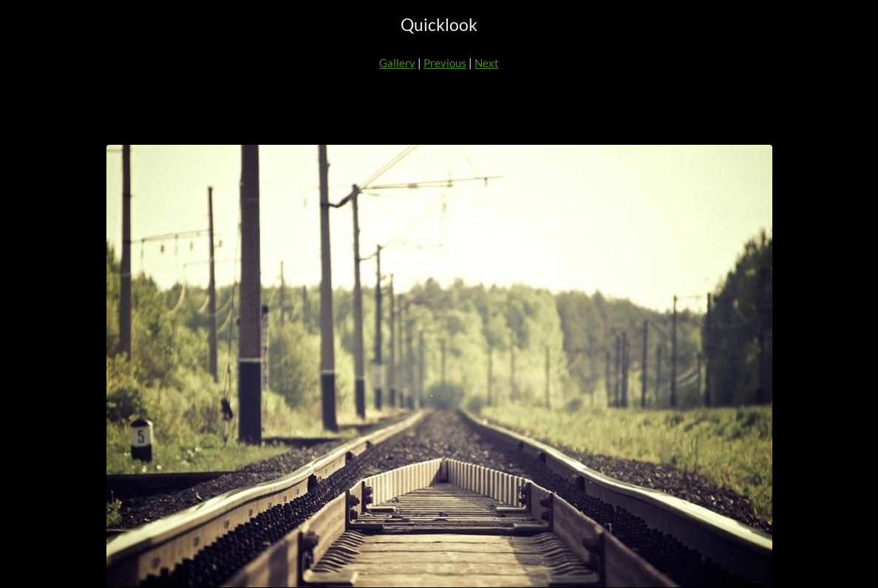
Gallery (397, 63)
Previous (445, 63)
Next (487, 63)
